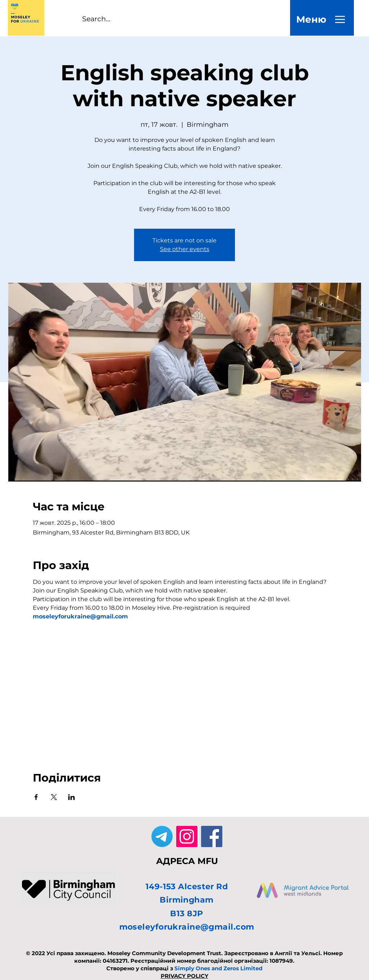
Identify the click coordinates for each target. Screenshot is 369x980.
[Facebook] (212, 836)
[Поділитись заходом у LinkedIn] (72, 797)
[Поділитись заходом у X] (54, 797)
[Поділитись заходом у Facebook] (36, 797)
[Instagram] (187, 836)
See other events (185, 249)
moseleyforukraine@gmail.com (187, 927)
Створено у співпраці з (184, 968)
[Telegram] (162, 836)
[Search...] (103, 19)
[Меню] (311, 19)
